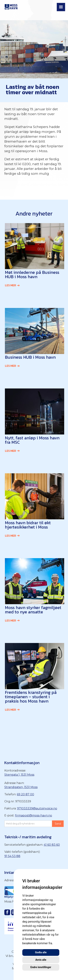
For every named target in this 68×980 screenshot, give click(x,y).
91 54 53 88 (12, 856)
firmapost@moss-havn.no (34, 815)
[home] (10, 6)
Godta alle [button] (41, 952)
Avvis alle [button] (41, 960)
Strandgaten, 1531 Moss (21, 787)
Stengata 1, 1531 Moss (19, 775)
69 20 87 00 (25, 794)
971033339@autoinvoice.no (37, 808)
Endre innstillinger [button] (41, 967)
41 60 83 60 (52, 845)
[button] (61, 7)
